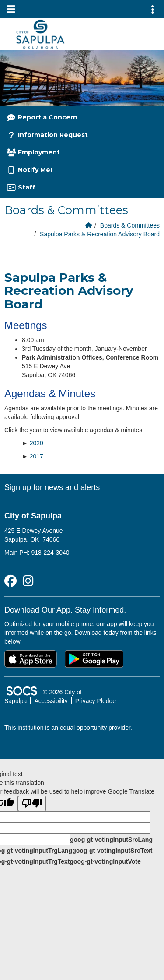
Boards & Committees (130, 225)
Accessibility (51, 701)
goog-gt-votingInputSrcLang (111, 840)
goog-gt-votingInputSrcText (112, 850)
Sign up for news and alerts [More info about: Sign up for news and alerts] (52, 487)
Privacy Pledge (96, 701)
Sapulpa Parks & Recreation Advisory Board (100, 234)
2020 (37, 443)
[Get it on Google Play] (94, 659)
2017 (37, 456)
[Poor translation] (32, 803)
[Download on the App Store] (31, 659)
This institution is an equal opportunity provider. (68, 728)
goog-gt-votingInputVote (105, 861)
